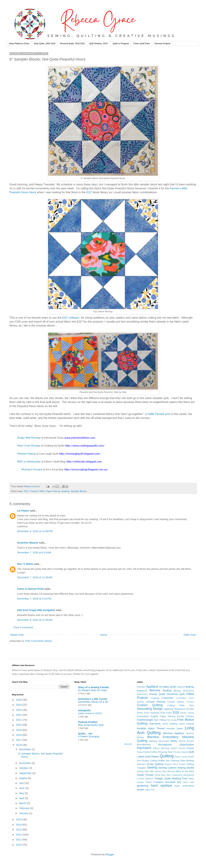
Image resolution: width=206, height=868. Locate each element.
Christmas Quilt (176, 694)
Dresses (155, 713)
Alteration (141, 687)
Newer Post (17, 635)
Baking (190, 687)
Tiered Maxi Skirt (163, 775)
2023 (19, 710)
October (24, 768)
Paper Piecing (53, 491)
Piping (140, 752)
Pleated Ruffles (150, 752)
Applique (152, 687)
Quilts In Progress (121, 44)
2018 (19, 735)
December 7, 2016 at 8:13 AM (34, 552)
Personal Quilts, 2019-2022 (72, 44)
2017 (19, 740)
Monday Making (26, 454)
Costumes (168, 698)
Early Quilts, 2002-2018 (45, 44)
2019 (19, 730)
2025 (19, 700)
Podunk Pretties (88, 722)
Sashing (175, 761)
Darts (191, 705)
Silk (152, 771)
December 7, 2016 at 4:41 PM (34, 599)
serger (141, 789)
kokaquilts (84, 710)
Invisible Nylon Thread (151, 728)
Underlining (177, 775)
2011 (19, 839)
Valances (149, 779)
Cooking (155, 698)
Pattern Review (178, 748)
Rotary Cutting (150, 761)
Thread (149, 775)
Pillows (190, 748)
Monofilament (144, 745)
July (22, 783)
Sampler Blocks (79, 491)
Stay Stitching (169, 771)
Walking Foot (180, 778)
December (25, 749)
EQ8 (176, 712)
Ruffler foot (164, 761)
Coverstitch (181, 698)
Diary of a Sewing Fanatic (94, 687)
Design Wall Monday (29, 438)
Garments (155, 724)
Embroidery (143, 716)
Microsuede (164, 741)
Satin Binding (187, 761)
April (22, 798)
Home (104, 635)
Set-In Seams (179, 764)
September (26, 773)
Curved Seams (176, 702)
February (25, 808)
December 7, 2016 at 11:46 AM (35, 577)
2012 (19, 834)
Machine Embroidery (163, 737)
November (25, 763)
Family (181, 716)
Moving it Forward (32, 469)
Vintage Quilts (163, 778)
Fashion (190, 716)
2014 (19, 825)
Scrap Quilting (155, 764)
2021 (19, 720)
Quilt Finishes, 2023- (99, 44)
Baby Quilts (170, 687)
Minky (174, 741)
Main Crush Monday (29, 445)
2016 (19, 745)
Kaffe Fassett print (159, 414)
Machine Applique (174, 733)
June (22, 788)
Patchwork (144, 748)
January (24, 813)
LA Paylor (23, 511)
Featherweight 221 (148, 720)
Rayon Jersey (181, 757)
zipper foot (150, 790)
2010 (19, 845)
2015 (19, 819)
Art (161, 687)
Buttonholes (142, 694)
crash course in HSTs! (90, 713)
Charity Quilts (157, 694)
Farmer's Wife (37, 491)
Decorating (144, 709)
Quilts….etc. (86, 733)
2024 (19, 705)
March (23, 803)
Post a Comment (23, 627)
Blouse (177, 691)
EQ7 (89, 192)
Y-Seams (158, 782)
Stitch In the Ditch (185, 771)
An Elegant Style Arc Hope (93, 690)
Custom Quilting (150, 705)
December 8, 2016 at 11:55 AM (35, 620)
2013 (19, 830)
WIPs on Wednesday (29, 461)
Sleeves (158, 771)
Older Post (190, 635)
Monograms (165, 744)
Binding (167, 690)
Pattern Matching (161, 748)
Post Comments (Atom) (39, 641)
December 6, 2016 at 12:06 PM (35, 531)
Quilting (65, 491)
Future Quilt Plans (142, 44)
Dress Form (143, 713)
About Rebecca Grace (19, 44)
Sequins (168, 764)
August (23, 778)
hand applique (162, 786)
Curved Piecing (155, 702)
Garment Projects (162, 44)
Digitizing (168, 709)
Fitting (163, 720)
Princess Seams (181, 752)
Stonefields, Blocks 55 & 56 (93, 702)
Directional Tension (184, 709)
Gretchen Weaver (28, 543)
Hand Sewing (187, 724)
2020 (19, 725)
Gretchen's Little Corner (93, 699)
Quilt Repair (152, 756)
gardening (143, 786)
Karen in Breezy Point (30, 589)
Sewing (152, 768)
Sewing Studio (186, 768)
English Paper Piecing (163, 716)
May (22, 793)
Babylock (181, 687)
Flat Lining (172, 720)
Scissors (141, 764)
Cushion (190, 702)
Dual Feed (166, 713)
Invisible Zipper (175, 729)
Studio (141, 775)
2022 (19, 715)
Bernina (155, 690)
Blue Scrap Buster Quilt (91, 725)
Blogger (110, 854)
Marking (153, 741)
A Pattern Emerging (89, 736)
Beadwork (142, 691)
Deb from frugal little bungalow (36, 610)
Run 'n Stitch (25, 564)
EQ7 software (71, 318)
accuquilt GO (173, 782)
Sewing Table (143, 771)
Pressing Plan (165, 752)
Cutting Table (176, 705)
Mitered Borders (186, 741)
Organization (187, 744)
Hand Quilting (170, 724)
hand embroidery (184, 786)
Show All (128, 744)
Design (158, 709)
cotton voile (188, 782)
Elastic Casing (187, 713)
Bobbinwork (189, 691)
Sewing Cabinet (167, 768)
